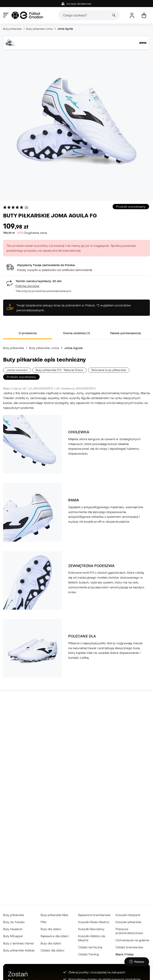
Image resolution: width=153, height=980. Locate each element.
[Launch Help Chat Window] (137, 962)
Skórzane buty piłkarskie (109, 370)
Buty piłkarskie (12, 29)
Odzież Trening (88, 954)
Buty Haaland (13, 929)
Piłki (43, 922)
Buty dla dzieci (51, 929)
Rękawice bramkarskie (94, 915)
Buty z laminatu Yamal (18, 943)
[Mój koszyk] (144, 15)
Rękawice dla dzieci (55, 936)
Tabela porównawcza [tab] (125, 333)
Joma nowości (17, 370)
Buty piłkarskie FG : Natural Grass (59, 370)
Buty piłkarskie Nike (55, 915)
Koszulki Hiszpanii (128, 915)
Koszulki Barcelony (91, 929)
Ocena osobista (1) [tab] (76, 333)
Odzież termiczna (90, 947)
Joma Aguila (65, 29)
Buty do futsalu (14, 922)
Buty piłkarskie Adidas (19, 950)
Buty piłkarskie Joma (39, 29)
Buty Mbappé (13, 936)
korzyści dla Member (76, 4)
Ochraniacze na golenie (132, 940)
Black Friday (125, 954)
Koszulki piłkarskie (128, 922)
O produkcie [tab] (28, 333)
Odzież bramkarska (129, 947)
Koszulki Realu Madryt (94, 922)
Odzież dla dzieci (52, 950)
